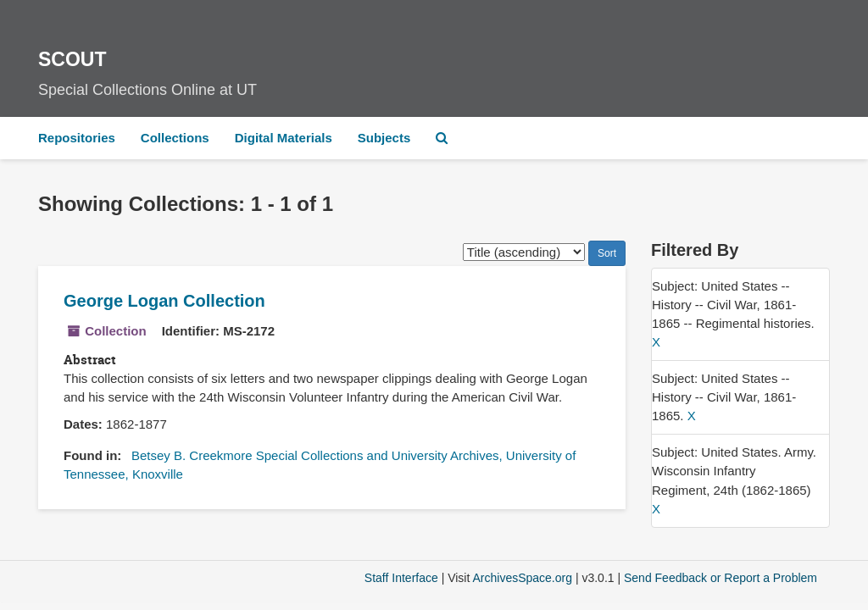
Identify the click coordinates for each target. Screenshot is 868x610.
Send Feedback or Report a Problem (721, 578)
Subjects (384, 138)
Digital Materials (284, 138)
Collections (175, 138)
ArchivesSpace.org (522, 578)
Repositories (77, 138)
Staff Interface (401, 578)
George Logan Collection (164, 301)
